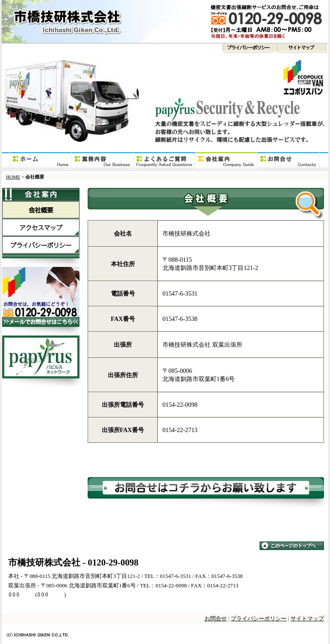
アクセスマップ (41, 228)
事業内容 (102, 162)
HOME (40, 162)
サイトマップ (301, 50)
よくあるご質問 (164, 162)
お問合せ (288, 162)
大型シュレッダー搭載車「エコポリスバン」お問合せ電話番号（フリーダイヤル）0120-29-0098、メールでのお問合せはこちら (41, 301)
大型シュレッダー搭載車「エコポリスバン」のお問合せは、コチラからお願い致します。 (206, 490)
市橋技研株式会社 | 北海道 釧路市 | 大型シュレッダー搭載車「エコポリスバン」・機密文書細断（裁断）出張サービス (165, 21)
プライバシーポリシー (138, 50)
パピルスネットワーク (41, 361)
